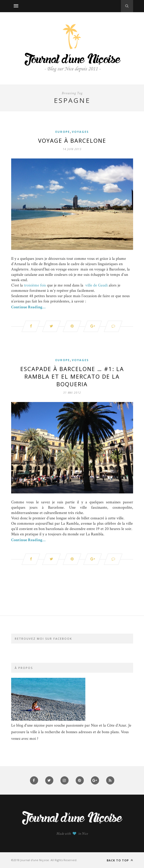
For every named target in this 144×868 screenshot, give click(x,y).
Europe (63, 132)
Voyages (80, 132)
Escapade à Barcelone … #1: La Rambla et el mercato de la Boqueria (72, 376)
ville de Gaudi (97, 285)
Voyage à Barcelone (72, 140)
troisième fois (35, 285)
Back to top (120, 860)
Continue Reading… (28, 307)
